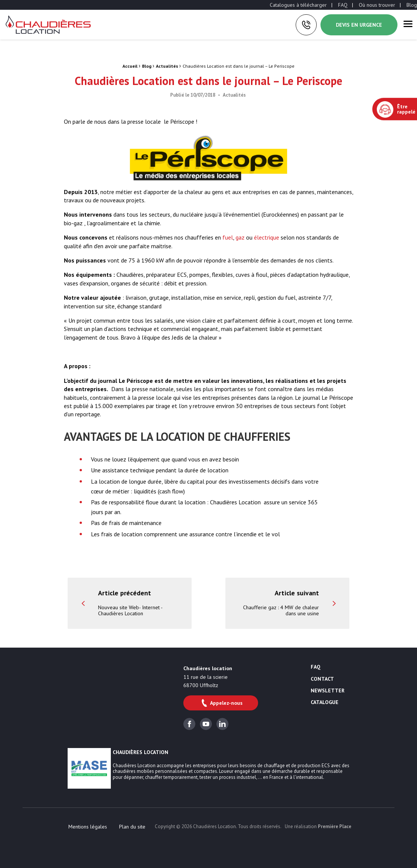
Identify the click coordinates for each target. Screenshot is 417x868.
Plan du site (132, 827)
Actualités (167, 66)
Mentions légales (88, 827)
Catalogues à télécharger (298, 5)
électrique (267, 237)
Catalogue (325, 703)
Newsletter (328, 691)
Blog (412, 5)
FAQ (343, 5)
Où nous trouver (377, 5)
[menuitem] (298, 5)
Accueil (130, 66)
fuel (228, 237)
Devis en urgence (359, 25)
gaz (240, 237)
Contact (322, 679)
